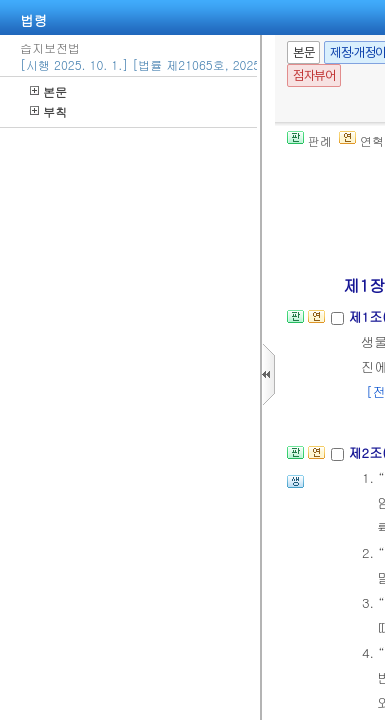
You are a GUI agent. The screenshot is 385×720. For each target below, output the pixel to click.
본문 (48, 91)
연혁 (361, 140)
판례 (309, 140)
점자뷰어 (314, 75)
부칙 (48, 111)
